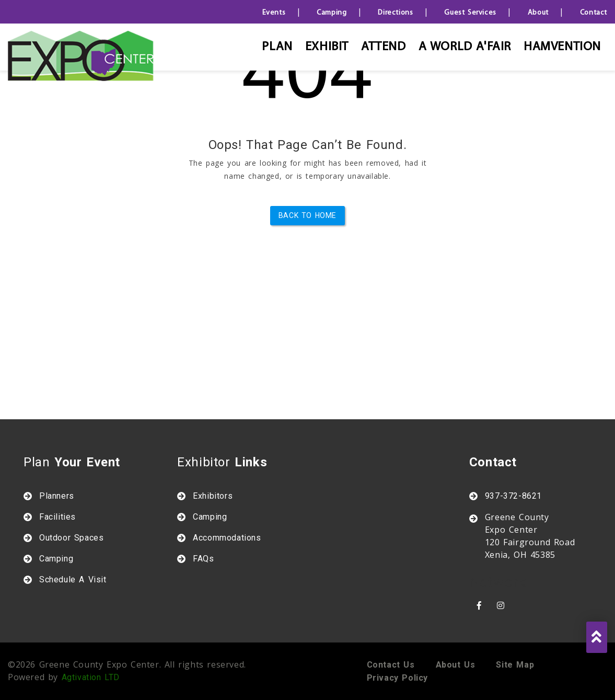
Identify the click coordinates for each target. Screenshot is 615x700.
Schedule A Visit (73, 579)
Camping (332, 13)
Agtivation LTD (91, 677)
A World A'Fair (465, 47)
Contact (594, 13)
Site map (515, 665)
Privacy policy (397, 678)
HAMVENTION (562, 47)
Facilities (57, 517)
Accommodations (227, 538)
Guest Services (470, 13)
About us (456, 665)
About (538, 13)
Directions (395, 13)
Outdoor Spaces (71, 538)
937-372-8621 (513, 496)
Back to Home (307, 215)
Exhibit (327, 47)
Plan (277, 47)
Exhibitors (213, 496)
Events (274, 13)
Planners (57, 496)
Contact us (391, 665)
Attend (384, 47)
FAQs (203, 559)
